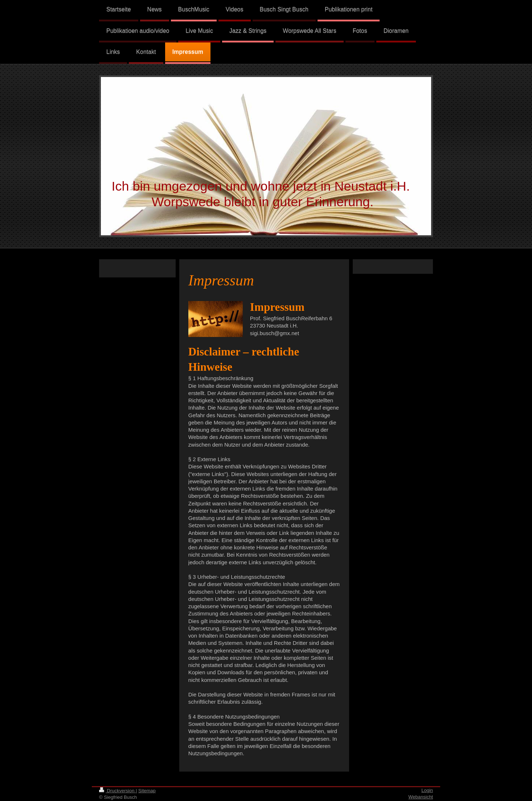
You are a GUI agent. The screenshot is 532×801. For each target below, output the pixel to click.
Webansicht (421, 797)
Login (427, 790)
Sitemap (147, 791)
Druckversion (117, 791)
